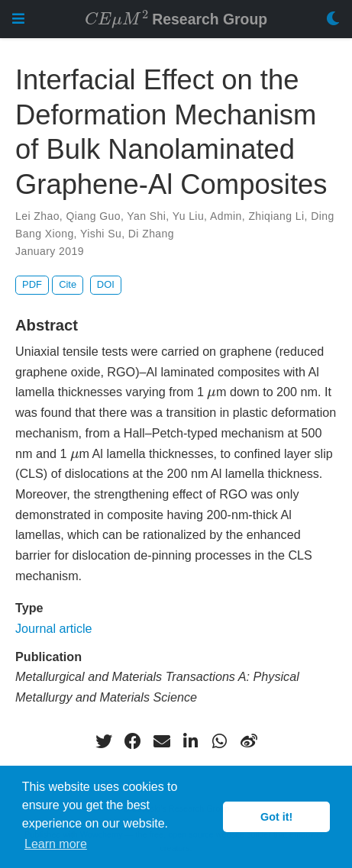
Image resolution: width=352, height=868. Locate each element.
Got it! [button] (276, 817)
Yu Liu (188, 216)
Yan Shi (146, 216)
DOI (106, 284)
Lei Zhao (37, 216)
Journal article (54, 628)
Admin (226, 216)
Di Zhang (151, 234)
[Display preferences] (333, 19)
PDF (32, 284)
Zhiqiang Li (276, 216)
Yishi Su (101, 234)
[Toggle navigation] (18, 19)
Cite (68, 284)
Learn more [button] (56, 844)
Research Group (176, 18)
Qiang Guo (93, 216)
